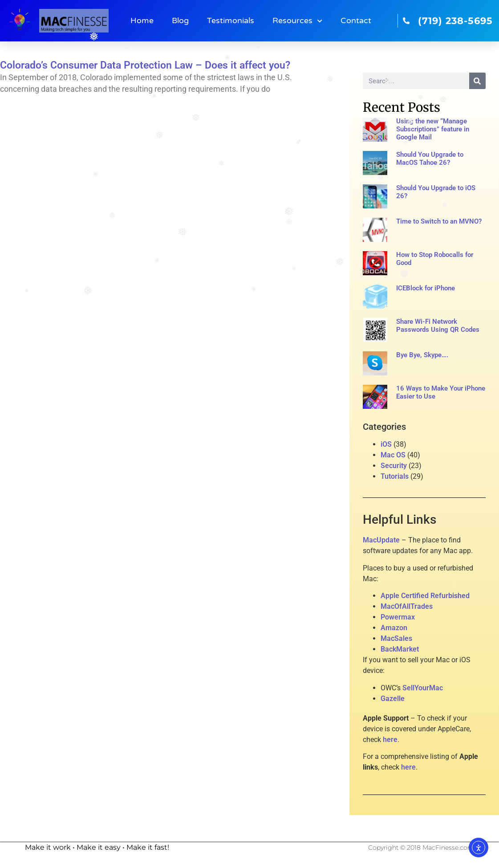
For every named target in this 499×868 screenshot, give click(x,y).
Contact (356, 21)
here (390, 740)
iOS (386, 444)
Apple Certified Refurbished (425, 596)
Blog (180, 21)
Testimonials (231, 21)
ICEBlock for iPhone (426, 288)
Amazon (394, 628)
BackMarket (400, 649)
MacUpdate (381, 540)
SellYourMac (423, 688)
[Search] (477, 81)
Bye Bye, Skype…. (422, 355)
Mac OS (393, 455)
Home (142, 21)
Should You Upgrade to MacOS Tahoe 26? (430, 159)
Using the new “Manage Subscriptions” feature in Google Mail (433, 129)
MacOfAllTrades (407, 606)
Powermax (398, 617)
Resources (297, 21)
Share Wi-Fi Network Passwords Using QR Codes (438, 326)
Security (394, 466)
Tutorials (395, 476)
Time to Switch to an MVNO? (439, 221)
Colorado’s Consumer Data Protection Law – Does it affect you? (145, 65)
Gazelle (393, 699)
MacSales (396, 638)
